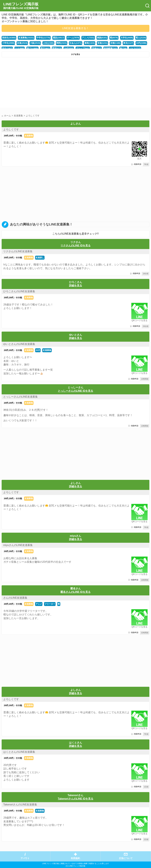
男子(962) (45, 48)
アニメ (39, 604)
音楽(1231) (102, 43)
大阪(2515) (35, 43)
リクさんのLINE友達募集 (18, 251)
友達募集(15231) (26, 38)
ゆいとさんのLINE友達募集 (19, 344)
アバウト (25, 858)
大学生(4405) (127, 38)
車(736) (123, 48)
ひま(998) (20, 48)
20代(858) (69, 48)
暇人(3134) (141, 38)
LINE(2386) (48, 43)
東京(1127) (128, 43)
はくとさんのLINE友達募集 (19, 752)
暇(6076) (114, 38)
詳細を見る (76, 286)
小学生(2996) (8, 43)
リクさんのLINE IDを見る (75, 246)
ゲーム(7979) (73, 38)
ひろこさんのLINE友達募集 (19, 291)
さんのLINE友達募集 (15, 598)
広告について (126, 858)
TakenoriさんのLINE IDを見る (75, 799)
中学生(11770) (43, 38)
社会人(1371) (76, 43)
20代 (38, 350)
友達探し (40, 258)
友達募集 (29, 136)
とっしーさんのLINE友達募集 (20, 397)
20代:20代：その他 (13, 136)
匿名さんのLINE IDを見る (75, 592)
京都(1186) (115, 43)
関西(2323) (62, 43)
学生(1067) (7, 48)
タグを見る (75, 54)
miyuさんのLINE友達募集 (18, 545)
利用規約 (75, 858)
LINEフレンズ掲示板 (21, 6)
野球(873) (57, 48)
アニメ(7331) (88, 38)
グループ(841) (83, 48)
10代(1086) (141, 43)
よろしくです (11, 129)
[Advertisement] (75, 83)
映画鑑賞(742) (111, 48)
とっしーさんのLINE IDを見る (75, 391)
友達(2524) (22, 43)
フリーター (50, 604)
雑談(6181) (102, 38)
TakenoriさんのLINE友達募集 (20, 805)
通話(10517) (59, 38)
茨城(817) (97, 48)
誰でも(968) (32, 48)
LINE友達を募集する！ (76, 28)
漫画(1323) (89, 43)
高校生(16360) (9, 38)
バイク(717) (135, 48)
